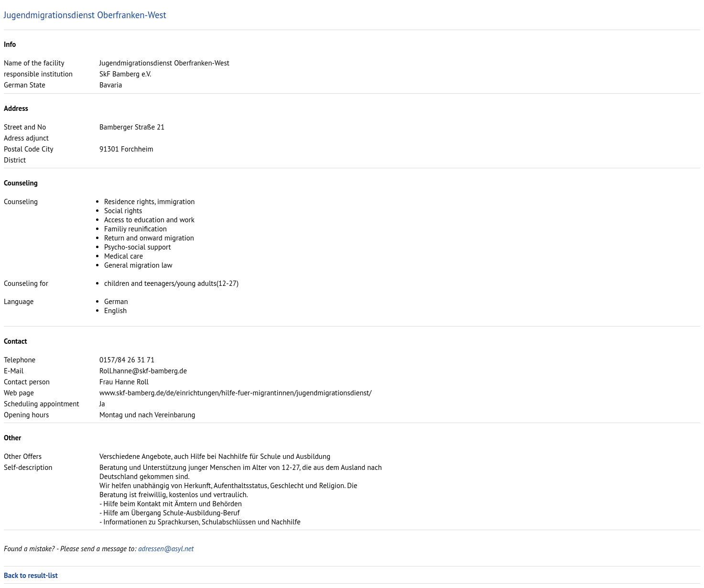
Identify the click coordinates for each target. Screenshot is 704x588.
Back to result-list (31, 575)
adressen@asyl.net (166, 549)
